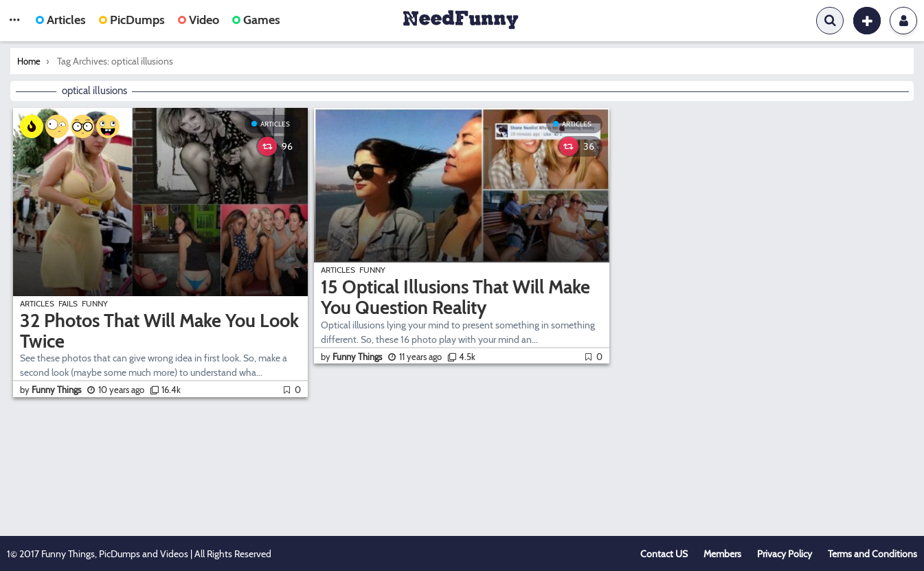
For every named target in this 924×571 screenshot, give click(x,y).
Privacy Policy (785, 554)
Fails (68, 303)
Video (199, 20)
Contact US (664, 554)
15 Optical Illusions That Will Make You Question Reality (455, 297)
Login (904, 21)
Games (256, 20)
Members (722, 554)
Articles (61, 20)
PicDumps (132, 20)
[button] (14, 21)
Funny (95, 303)
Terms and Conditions (872, 554)
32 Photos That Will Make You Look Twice (159, 331)
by (52, 390)
